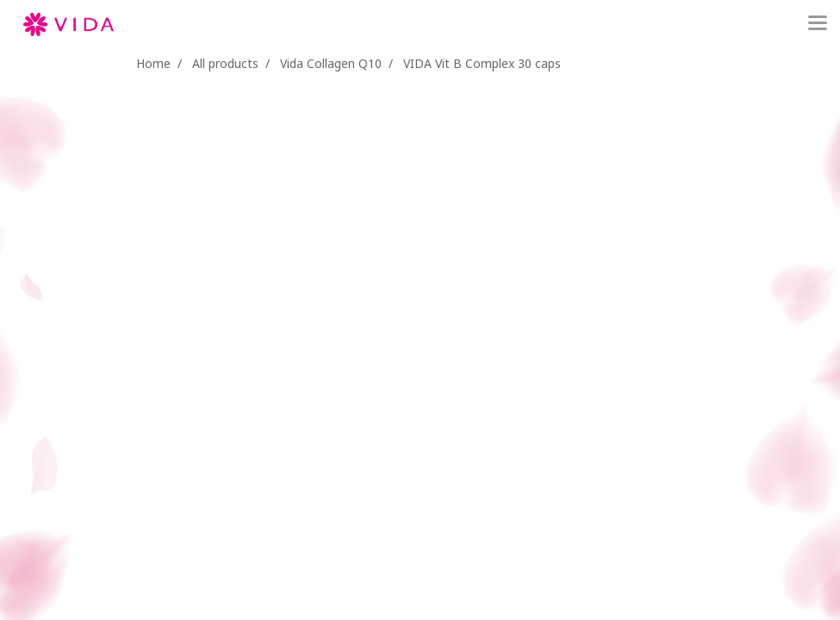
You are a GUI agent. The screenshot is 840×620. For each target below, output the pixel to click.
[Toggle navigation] (818, 24)
